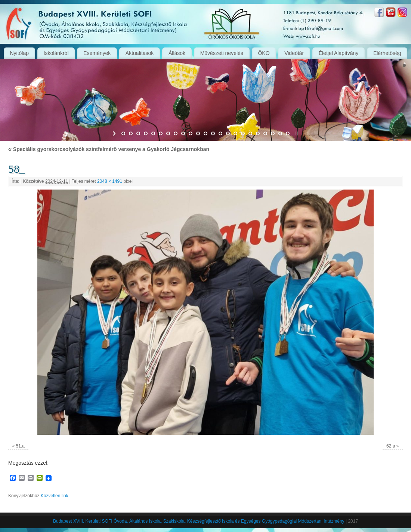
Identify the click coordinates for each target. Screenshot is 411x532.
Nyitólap (19, 53)
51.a (20, 446)
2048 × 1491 (110, 181)
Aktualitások (140, 53)
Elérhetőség (387, 53)
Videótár (294, 53)
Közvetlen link (55, 496)
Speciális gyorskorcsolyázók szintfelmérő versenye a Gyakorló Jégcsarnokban (109, 149)
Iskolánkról (56, 53)
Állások (177, 53)
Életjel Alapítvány (339, 53)
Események (97, 53)
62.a (391, 446)
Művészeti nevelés (222, 53)
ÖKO (264, 53)
